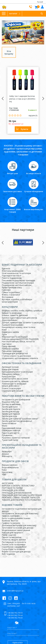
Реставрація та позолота (14, 542)
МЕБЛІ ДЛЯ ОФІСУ (11, 386)
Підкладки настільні (12, 276)
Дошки (5, 454)
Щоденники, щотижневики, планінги (20, 358)
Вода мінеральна (10, 467)
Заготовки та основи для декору (18, 528)
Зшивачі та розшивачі (13, 325)
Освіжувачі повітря (11, 430)
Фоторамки (7, 297)
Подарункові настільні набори (17, 285)
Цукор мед (7, 472)
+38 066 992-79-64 (15, 613)
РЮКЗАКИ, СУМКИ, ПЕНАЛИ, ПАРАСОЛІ (21, 498)
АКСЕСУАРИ (7, 483)
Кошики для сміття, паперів (15, 381)
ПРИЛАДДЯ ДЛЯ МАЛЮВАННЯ (17, 493)
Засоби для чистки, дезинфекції (17, 421)
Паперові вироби (10, 349)
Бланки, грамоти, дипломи (15, 315)
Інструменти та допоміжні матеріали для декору (22, 510)
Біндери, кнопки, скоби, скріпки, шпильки (22, 311)
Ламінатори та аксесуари (14, 384)
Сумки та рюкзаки (11, 292)
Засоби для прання (11, 414)
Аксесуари (7, 451)
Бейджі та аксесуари (12, 313)
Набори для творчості (12, 533)
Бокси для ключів (10, 369)
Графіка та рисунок (11, 523)
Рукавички (7, 435)
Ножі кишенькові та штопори (16, 273)
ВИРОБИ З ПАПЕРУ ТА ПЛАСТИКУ (18, 486)
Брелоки (6, 269)
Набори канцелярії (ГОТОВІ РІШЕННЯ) (20, 339)
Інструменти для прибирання (16, 400)
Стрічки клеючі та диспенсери (16, 356)
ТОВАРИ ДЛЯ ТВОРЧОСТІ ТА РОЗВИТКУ (21, 500)
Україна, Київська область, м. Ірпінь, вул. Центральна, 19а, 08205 (24, 583)
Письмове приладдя (12, 351)
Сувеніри (6, 290)
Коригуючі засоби (10, 332)
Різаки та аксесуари (11, 388)
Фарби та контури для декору (16, 552)
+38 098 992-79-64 (15, 618)
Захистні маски (9, 423)
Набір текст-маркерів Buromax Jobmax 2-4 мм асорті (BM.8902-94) (22, 99)
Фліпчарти (7, 456)
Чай (4, 475)
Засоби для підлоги (11, 409)
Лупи (4, 334)
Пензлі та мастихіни (11, 537)
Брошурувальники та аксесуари (17, 372)
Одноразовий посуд (12, 428)
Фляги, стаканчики (11, 295)
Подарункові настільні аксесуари (18, 283)
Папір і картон (9, 535)
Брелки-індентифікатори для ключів (19, 318)
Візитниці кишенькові (13, 271)
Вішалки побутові (10, 402)
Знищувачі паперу (11, 374)
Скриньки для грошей (12, 391)
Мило (5, 426)
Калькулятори (9, 376)
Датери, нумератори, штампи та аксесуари (23, 322)
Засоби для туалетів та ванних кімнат (20, 419)
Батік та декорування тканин (16, 518)
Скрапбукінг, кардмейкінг (14, 547)
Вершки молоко (10, 465)
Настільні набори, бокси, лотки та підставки (18, 343)
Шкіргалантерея (10, 302)
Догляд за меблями (11, 404)
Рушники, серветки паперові (16, 438)
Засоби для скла (9, 416)
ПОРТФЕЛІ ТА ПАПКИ (12, 488)
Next (43, 99)
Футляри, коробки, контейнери (17, 299)
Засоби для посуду (11, 411)
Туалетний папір (10, 440)
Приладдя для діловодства (15, 353)
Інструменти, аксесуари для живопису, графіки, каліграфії (20, 515)
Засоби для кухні (10, 407)
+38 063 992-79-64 (15, 615)
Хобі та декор (8, 554)
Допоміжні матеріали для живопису (19, 525)
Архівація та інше (10, 367)
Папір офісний (9, 346)
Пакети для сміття (11, 433)
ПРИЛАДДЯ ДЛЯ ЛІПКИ (13, 490)
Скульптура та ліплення (13, 549)
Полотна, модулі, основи (14, 540)
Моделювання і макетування (16, 530)
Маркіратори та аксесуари (15, 337)
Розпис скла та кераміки (14, 544)
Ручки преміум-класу (12, 288)
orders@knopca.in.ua (15, 591)
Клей (4, 330)
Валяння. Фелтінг (10, 521)
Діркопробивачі (10, 320)
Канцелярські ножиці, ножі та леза (19, 327)
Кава (4, 470)
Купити (24, 129)
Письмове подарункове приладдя (18, 280)
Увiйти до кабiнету (42, 7)
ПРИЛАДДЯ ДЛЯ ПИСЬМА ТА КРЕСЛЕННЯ (22, 495)
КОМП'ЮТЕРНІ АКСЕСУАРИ (15, 379)
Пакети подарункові (12, 278)
